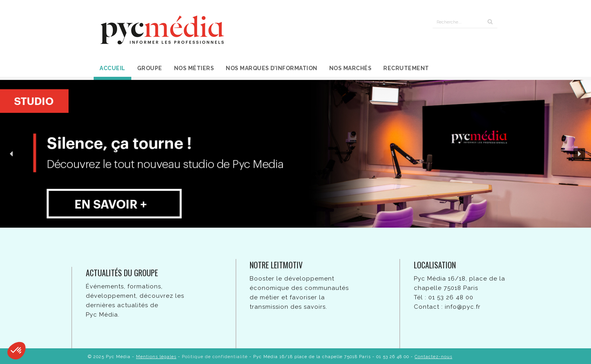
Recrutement (406, 68)
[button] (12, 154)
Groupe (150, 68)
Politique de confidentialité (215, 357)
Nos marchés (351, 68)
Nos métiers (194, 68)
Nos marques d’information (272, 68)
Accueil (112, 68)
